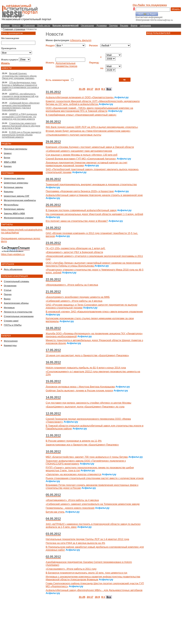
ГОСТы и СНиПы (13, 325)
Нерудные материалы (15, 149)
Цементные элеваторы (16, 183)
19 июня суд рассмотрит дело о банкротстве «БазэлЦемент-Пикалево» (87, 355)
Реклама (124, 25)
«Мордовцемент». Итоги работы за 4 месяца (72, 285)
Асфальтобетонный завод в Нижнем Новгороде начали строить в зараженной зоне (94, 195)
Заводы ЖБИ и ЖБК (14, 213)
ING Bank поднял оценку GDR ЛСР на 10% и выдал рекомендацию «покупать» (92, 127)
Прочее (8, 294)
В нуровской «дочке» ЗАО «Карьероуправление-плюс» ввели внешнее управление (94, 312)
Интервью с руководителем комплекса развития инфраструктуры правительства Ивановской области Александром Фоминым (93, 578)
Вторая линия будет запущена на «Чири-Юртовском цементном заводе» (88, 131)
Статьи (8, 290)
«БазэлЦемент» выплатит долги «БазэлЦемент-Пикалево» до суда (85, 407)
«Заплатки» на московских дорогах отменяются (73, 474)
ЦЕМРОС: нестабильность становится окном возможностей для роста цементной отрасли (20, 96)
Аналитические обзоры (16, 303)
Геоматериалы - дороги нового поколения (70, 508)
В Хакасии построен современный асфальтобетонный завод (81, 210)
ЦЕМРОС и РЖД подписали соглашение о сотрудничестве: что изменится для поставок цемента (19, 117)
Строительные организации (19, 316)
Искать (176, 9)
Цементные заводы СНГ (17, 196)
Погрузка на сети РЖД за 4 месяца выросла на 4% (75, 543)
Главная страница (14, 29)
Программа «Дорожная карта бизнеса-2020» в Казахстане (80, 191)
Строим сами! (11, 321)
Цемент (8, 153)
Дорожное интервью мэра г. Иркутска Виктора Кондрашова (80, 387)
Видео (7, 299)
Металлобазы (11, 205)
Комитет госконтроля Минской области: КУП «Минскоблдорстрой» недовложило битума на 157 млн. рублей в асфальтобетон (93, 103)
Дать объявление (13, 269)
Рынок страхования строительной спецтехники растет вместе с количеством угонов (95, 478)
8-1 (103, 89)
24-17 (90, 89)
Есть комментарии (57, 80)
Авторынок (145, 25)
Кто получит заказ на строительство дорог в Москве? (77, 221)
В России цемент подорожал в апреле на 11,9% (74, 441)
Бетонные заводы (13, 187)
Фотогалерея (11, 341)
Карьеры (9, 192)
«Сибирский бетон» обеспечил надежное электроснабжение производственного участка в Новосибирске (21, 106)
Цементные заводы (14, 178)
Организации (87, 25)
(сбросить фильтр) (81, 40)
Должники (102, 25)
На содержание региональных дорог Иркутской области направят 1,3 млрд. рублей (94, 214)
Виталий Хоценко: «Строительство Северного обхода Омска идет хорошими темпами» (19, 76)
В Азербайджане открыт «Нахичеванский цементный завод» (81, 115)
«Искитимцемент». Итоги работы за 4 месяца (72, 500)
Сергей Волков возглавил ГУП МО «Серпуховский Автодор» (81, 159)
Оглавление (10, 286)
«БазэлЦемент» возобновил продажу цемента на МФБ (78, 297)
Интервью (9, 308)
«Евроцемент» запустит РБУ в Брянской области (74, 252)
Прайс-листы (44, 25)
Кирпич (8, 166)
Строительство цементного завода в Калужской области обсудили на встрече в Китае (21, 126)
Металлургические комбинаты (20, 200)
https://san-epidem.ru (13, 254)
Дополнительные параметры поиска (66, 65)
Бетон (7, 158)
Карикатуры (10, 345)
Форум (134, 25)
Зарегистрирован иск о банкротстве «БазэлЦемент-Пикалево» (82, 445)
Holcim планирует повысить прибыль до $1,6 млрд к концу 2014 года (86, 368)
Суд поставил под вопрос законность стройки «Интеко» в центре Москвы (88, 403)
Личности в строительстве (18, 312)
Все (109, 89)
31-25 (82, 89)
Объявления (29, 25)
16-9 (97, 89)
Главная (6, 25)
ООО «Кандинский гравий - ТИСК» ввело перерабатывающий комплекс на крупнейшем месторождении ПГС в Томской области (89, 109)
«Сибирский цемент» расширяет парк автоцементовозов (79, 151)
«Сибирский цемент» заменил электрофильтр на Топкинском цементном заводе (93, 504)
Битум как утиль (55, 512)
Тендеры (113, 25)
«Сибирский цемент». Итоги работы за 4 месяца (74, 301)
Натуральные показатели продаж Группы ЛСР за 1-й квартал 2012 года (87, 539)
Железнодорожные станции (19, 218)
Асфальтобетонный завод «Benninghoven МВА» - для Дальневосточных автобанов (94, 590)
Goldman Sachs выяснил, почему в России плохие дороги (79, 390)
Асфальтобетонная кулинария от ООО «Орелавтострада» (80, 97)
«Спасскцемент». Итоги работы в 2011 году (71, 569)
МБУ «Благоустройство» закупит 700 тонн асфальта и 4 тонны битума (87, 457)
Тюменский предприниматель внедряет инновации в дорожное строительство (91, 184)
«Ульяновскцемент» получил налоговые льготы (73, 135)
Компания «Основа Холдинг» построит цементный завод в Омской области (90, 147)
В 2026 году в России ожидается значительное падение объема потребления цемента (21, 135)
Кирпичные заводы (14, 209)
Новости (16, 25)
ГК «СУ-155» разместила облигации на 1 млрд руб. (76, 248)
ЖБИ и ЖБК (10, 162)
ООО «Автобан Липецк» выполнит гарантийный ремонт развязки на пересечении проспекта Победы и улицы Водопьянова (93, 264)
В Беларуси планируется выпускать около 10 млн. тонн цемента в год (86, 573)
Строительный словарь (17, 281)
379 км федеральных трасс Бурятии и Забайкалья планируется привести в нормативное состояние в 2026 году (20, 86)
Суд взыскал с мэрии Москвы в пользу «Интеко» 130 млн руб (82, 155)
